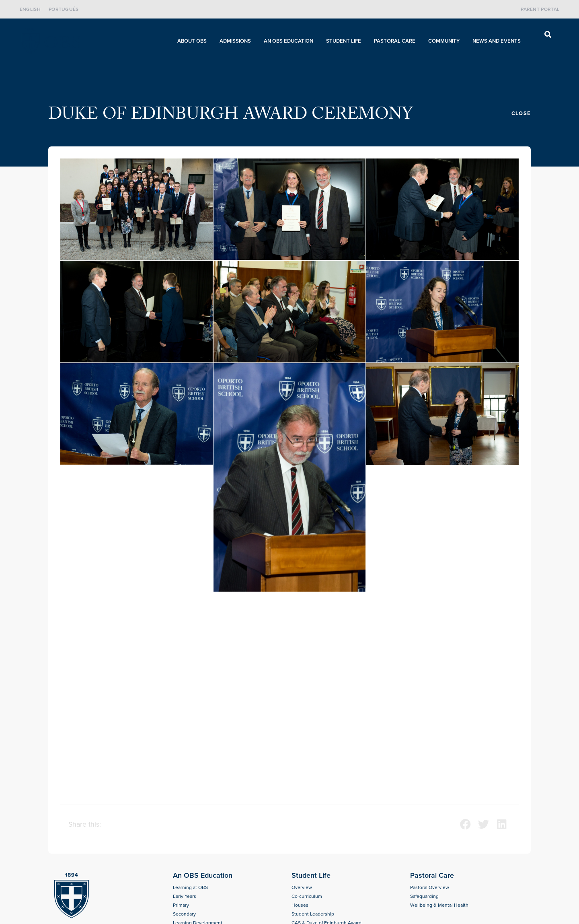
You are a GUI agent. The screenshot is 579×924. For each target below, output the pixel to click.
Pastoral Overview (430, 887)
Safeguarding (424, 896)
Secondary (184, 914)
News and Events (499, 41)
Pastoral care (397, 41)
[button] (548, 34)
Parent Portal (540, 9)
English (30, 9)
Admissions (237, 41)
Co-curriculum (307, 896)
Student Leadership (313, 914)
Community (446, 41)
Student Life (346, 41)
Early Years (185, 896)
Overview (302, 887)
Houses (300, 905)
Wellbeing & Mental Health (439, 905)
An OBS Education (291, 41)
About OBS (194, 41)
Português (64, 9)
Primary (181, 905)
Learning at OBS (190, 887)
